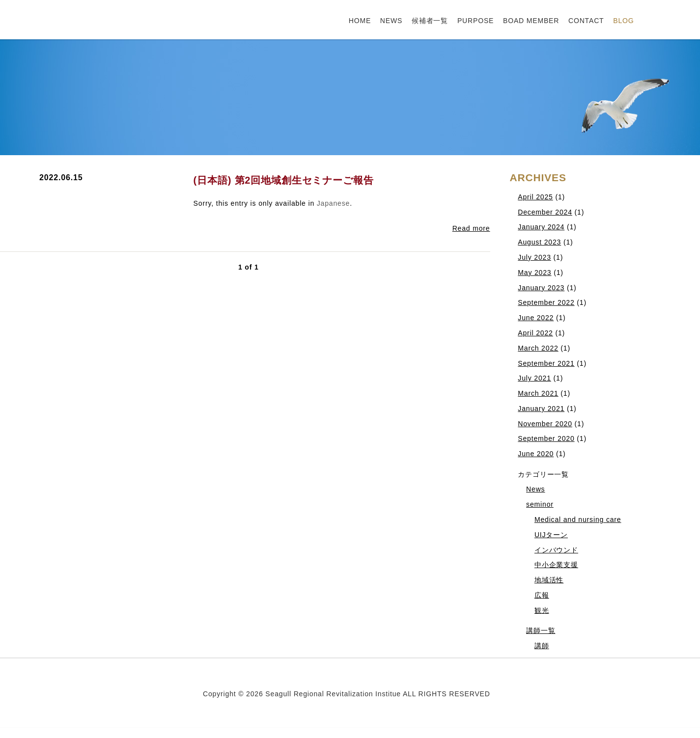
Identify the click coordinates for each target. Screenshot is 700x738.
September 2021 (546, 363)
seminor (540, 504)
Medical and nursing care (578, 519)
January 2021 (541, 409)
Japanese (333, 203)
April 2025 (535, 197)
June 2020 (536, 454)
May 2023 (534, 273)
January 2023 (541, 288)
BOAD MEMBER (531, 21)
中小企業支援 (556, 565)
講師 (542, 646)
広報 (542, 595)
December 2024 (545, 212)
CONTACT (586, 21)
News (535, 489)
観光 (542, 610)
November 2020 (545, 424)
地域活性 (549, 580)
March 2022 (538, 348)
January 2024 (541, 227)
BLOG (623, 21)
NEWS (391, 21)
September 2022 (546, 302)
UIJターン (551, 535)
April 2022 (535, 333)
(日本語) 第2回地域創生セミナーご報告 (284, 180)
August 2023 (539, 242)
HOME (360, 21)
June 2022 (536, 318)
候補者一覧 (430, 21)
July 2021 (534, 378)
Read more (471, 228)
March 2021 (538, 393)
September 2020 (546, 438)
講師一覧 (541, 630)
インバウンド (556, 550)
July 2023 (534, 257)
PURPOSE (476, 21)
